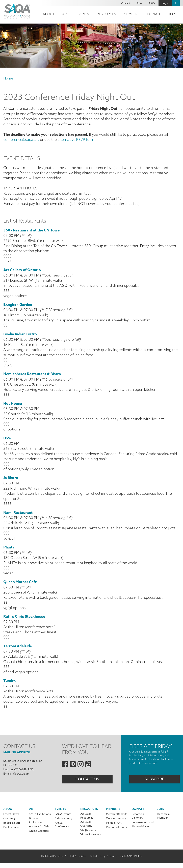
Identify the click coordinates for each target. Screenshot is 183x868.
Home (8, 78)
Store (139, 3)
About (49, 14)
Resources (106, 14)
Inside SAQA (114, 828)
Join (172, 14)
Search (176, 3)
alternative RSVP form (75, 140)
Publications (11, 832)
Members (132, 14)
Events (83, 14)
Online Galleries (39, 836)
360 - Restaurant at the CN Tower (32, 231)
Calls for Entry (63, 824)
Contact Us (87, 784)
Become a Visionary (138, 821)
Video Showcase (91, 840)
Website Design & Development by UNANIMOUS (116, 861)
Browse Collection (35, 825)
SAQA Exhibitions (40, 819)
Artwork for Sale (39, 832)
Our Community (116, 824)
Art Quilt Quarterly (86, 829)
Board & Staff (12, 828)
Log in (165, 3)
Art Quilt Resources (87, 821)
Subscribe (154, 784)
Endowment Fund (143, 827)
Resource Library (117, 832)
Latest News (11, 819)
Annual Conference (62, 830)
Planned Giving (141, 832)
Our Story (9, 824)
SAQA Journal (89, 835)
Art (66, 14)
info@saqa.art (20, 778)
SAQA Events (63, 819)
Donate (154, 14)
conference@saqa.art (21, 140)
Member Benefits (117, 819)
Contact (126, 3)
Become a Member (164, 821)
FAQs (152, 3)
